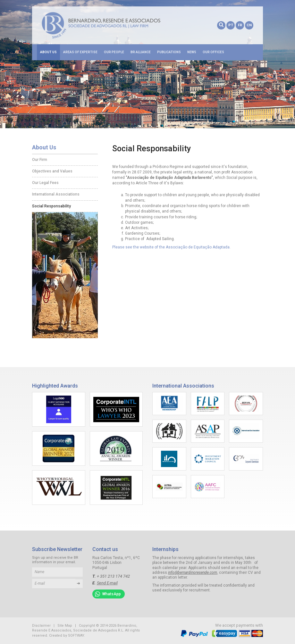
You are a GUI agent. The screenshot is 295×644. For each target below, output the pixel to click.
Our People (114, 52)
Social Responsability (51, 206)
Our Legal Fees (45, 183)
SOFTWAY (76, 636)
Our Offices (213, 52)
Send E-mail (107, 583)
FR (240, 25)
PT (231, 25)
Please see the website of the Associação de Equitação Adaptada (171, 247)
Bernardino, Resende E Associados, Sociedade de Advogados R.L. (111, 25)
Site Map (65, 626)
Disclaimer (41, 626)
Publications (169, 52)
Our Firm (40, 160)
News (192, 52)
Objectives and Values (52, 171)
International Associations (56, 194)
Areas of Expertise (80, 52)
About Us (48, 52)
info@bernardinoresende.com (193, 573)
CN (249, 25)
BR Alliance (141, 52)
